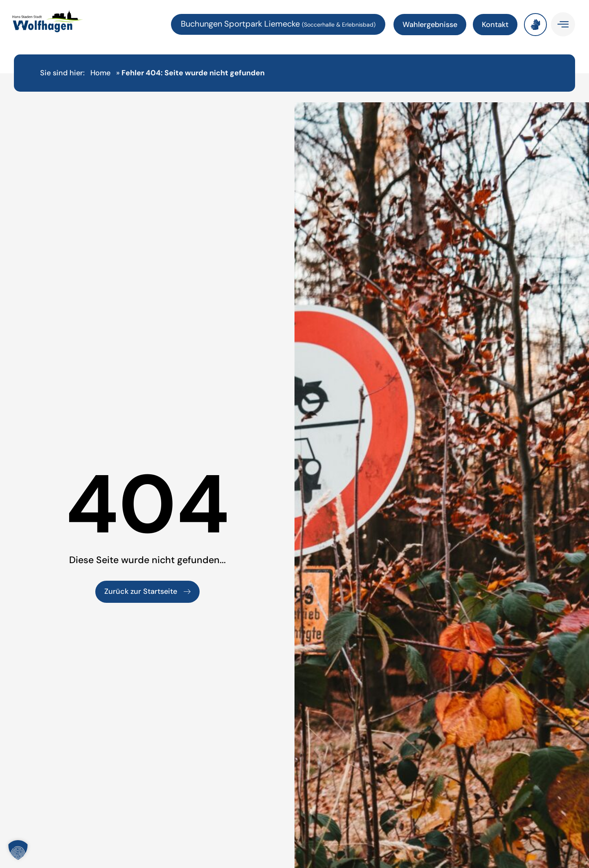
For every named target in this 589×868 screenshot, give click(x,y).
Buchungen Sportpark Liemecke (241, 24)
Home (100, 73)
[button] (18, 850)
